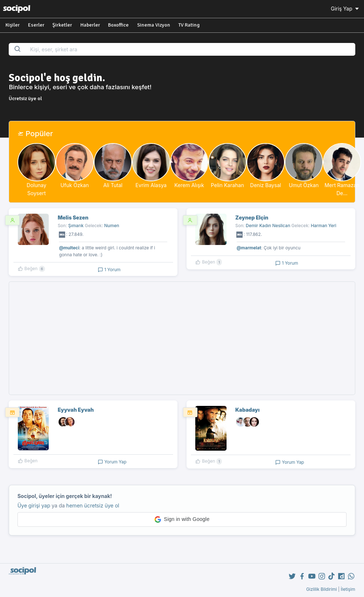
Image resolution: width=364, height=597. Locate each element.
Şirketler (62, 25)
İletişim (348, 589)
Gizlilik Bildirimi (322, 589)
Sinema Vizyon (154, 25)
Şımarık (76, 226)
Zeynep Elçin (252, 218)
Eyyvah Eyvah (76, 410)
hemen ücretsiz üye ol (93, 505)
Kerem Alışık (189, 185)
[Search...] (190, 49)
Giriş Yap (345, 9)
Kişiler (13, 25)
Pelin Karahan (227, 185)
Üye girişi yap (34, 505)
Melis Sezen (73, 218)
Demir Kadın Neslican (268, 226)
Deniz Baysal (266, 185)
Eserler (36, 25)
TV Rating (189, 25)
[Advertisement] (182, 338)
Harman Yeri (324, 226)
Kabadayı (247, 410)
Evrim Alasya (151, 185)
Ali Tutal (113, 185)
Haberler (90, 25)
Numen (112, 226)
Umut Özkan (304, 185)
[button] (182, 519)
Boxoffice (118, 25)
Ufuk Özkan (75, 185)
